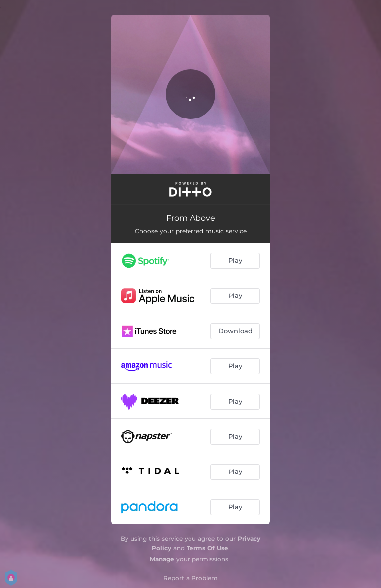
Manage (162, 559)
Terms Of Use (207, 548)
